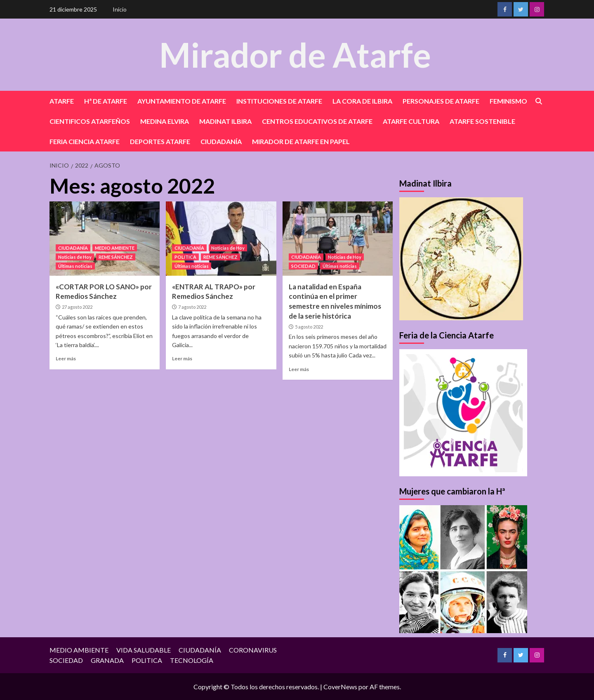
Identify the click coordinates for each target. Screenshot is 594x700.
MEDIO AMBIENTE (115, 248)
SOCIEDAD (303, 266)
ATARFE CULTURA (411, 121)
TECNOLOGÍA (192, 660)
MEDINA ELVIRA (165, 121)
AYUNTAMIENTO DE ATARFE (182, 101)
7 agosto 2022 (192, 307)
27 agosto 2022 (77, 307)
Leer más (66, 358)
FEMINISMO (508, 101)
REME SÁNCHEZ (116, 257)
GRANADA (107, 660)
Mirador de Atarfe (295, 54)
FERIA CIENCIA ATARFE (85, 141)
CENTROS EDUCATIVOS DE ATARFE (317, 121)
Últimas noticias (75, 266)
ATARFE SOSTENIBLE (482, 121)
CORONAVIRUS (253, 650)
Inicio (120, 9)
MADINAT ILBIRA (225, 121)
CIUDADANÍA (221, 141)
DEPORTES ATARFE (160, 141)
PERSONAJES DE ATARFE (441, 101)
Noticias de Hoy (75, 257)
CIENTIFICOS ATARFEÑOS (90, 121)
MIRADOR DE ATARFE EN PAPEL (301, 141)
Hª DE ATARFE (106, 101)
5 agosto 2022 (309, 327)
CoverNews (340, 687)
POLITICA (185, 257)
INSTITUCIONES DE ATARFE (279, 101)
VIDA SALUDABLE (144, 650)
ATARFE (62, 101)
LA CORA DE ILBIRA (362, 101)
